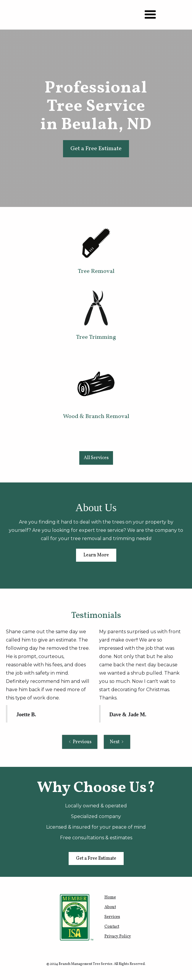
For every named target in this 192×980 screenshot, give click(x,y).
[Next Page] (117, 742)
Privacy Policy (118, 936)
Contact (112, 927)
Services (112, 917)
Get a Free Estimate (96, 149)
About (110, 907)
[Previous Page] (80, 742)
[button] (150, 15)
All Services (96, 458)
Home (110, 897)
